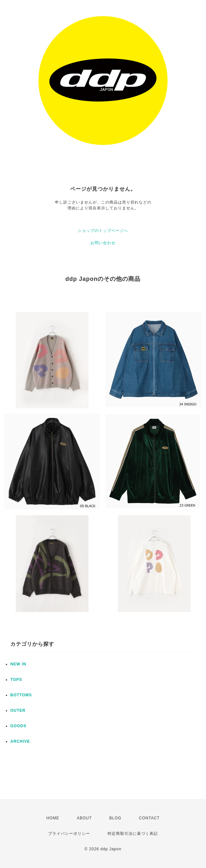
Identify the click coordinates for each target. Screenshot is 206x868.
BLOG (115, 818)
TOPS (16, 680)
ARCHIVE (20, 741)
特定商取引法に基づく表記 (133, 834)
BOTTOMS (21, 695)
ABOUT (84, 818)
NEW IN (18, 664)
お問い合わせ (103, 243)
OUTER (18, 711)
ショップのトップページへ (103, 231)
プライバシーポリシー (69, 834)
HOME (53, 818)
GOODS (18, 726)
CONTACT (149, 818)
